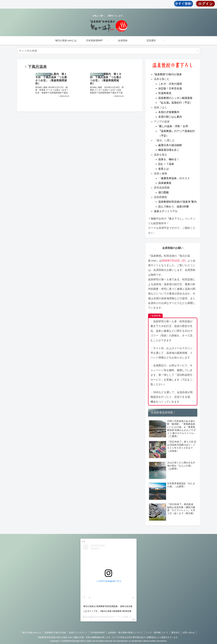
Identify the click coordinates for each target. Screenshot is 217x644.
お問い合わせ (189, 632)
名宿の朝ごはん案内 (170, 117)
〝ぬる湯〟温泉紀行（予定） (175, 103)
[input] (109, 51)
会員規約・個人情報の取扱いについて (125, 632)
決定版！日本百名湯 (170, 88)
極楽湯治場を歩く (169, 150)
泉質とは (164, 169)
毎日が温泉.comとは (32, 632)
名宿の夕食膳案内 (169, 112)
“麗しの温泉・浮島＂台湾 (173, 126)
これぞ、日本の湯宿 (170, 84)
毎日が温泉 (88, 617)
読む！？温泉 (166, 164)
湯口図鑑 (164, 192)
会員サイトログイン (78, 632)
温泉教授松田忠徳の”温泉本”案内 (178, 202)
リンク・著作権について (157, 632)
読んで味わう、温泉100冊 (174, 207)
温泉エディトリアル (166, 211)
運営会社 (175, 632)
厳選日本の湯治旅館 (170, 145)
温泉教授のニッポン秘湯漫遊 (175, 98)
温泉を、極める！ (169, 159)
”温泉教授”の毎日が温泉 (168, 74)
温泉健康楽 (165, 183)
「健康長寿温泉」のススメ (174, 178)
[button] (198, 51)
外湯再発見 (165, 93)
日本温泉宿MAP (98, 632)
